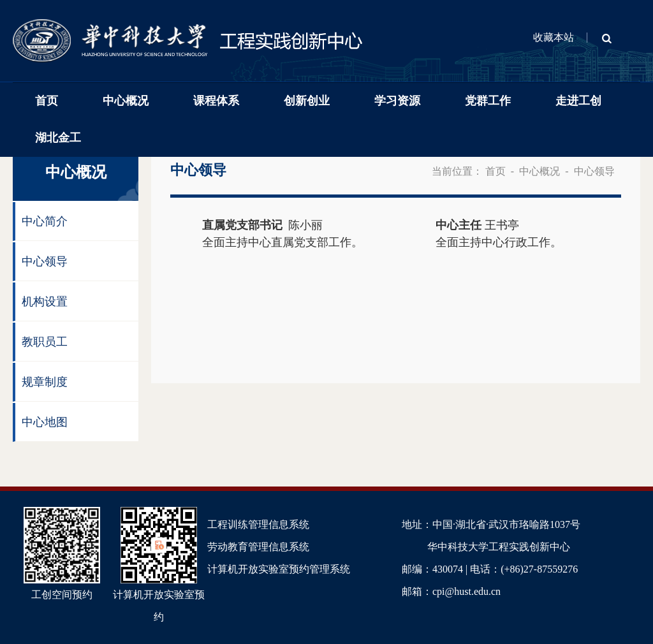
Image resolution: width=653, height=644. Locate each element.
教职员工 (45, 342)
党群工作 (488, 101)
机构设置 (45, 302)
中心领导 (45, 261)
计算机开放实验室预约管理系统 (279, 569)
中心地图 (45, 422)
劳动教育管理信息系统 (258, 547)
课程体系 (216, 101)
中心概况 (126, 101)
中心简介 (45, 221)
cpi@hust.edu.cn (466, 591)
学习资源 (397, 101)
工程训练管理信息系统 (258, 524)
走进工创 (578, 101)
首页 (47, 101)
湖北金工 (58, 138)
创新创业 (307, 101)
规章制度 (45, 382)
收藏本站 (554, 37)
